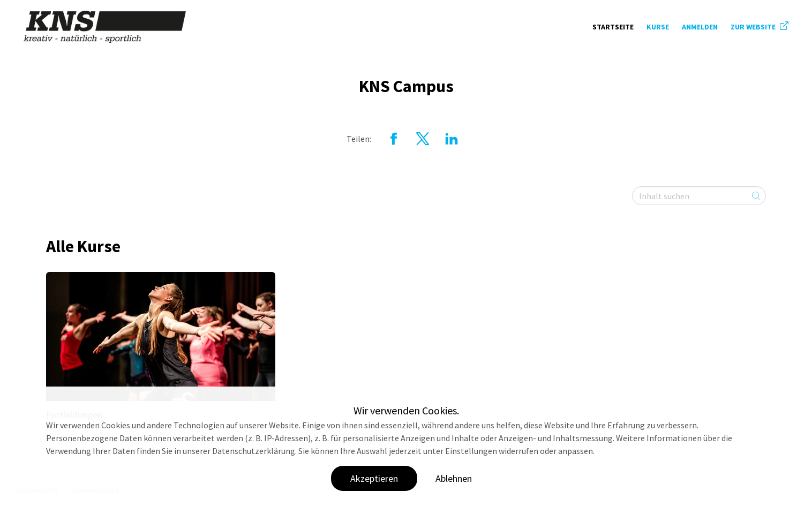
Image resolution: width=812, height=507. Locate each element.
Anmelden (700, 27)
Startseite (613, 27)
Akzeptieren (374, 478)
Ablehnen (454, 478)
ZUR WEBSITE (760, 27)
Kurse (658, 27)
